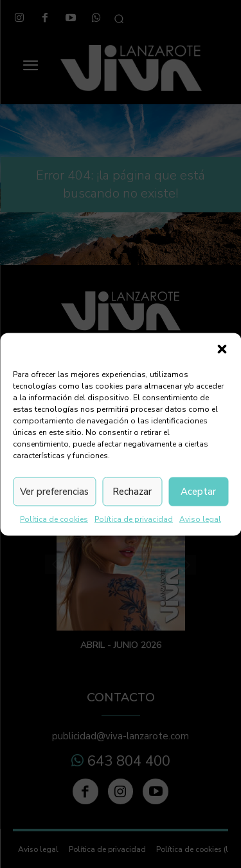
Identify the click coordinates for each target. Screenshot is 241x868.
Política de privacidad (134, 519)
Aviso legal (200, 519)
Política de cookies (54, 519)
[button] (222, 349)
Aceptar (198, 492)
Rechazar (132, 492)
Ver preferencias (54, 492)
